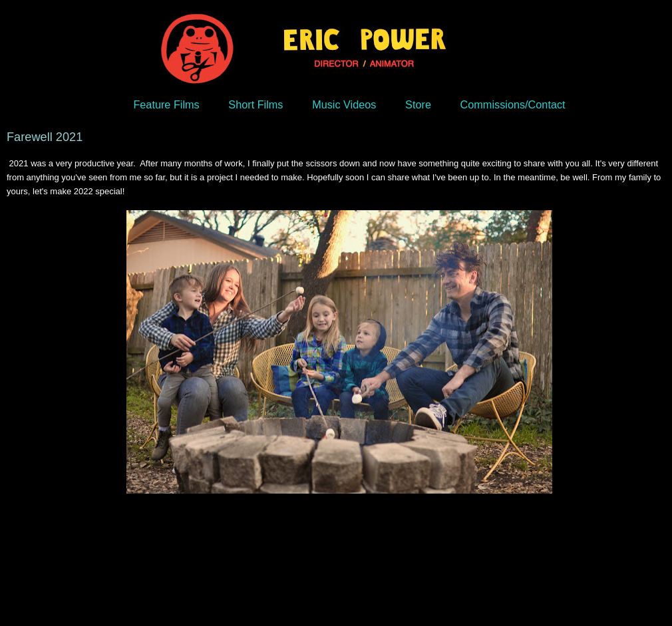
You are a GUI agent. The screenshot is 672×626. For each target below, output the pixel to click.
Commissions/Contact (513, 104)
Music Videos (344, 104)
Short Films (255, 104)
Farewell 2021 (45, 137)
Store (418, 104)
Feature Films (166, 104)
